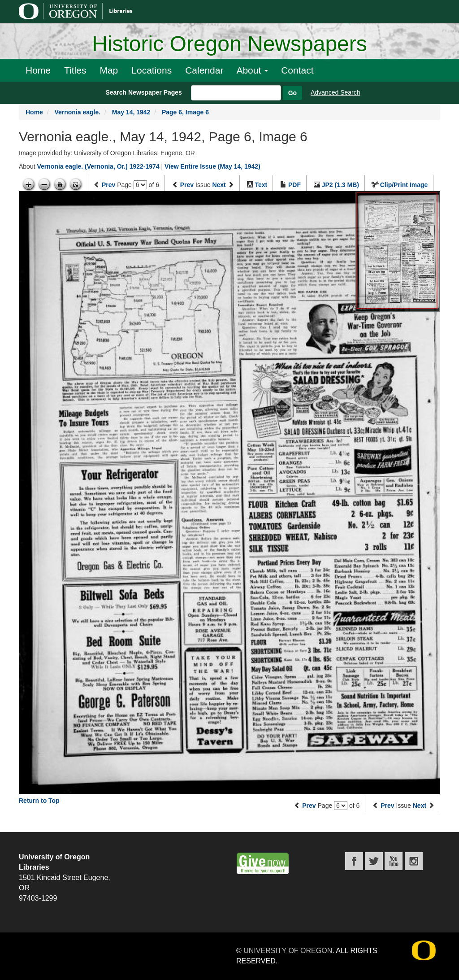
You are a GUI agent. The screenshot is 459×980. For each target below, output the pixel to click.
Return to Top (39, 801)
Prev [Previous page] (108, 185)
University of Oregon (288, 951)
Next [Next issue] (219, 185)
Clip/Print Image (404, 185)
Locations (152, 70)
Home (38, 70)
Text (261, 185)
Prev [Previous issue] (187, 185)
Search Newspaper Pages (143, 92)
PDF (294, 185)
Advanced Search (336, 92)
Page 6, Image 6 (185, 112)
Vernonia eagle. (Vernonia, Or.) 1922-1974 (98, 166)
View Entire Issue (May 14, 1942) (212, 166)
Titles (75, 70)
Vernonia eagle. (77, 112)
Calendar (204, 70)
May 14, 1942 (131, 112)
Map (109, 70)
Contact (297, 70)
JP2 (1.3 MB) (340, 185)
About (252, 70)
